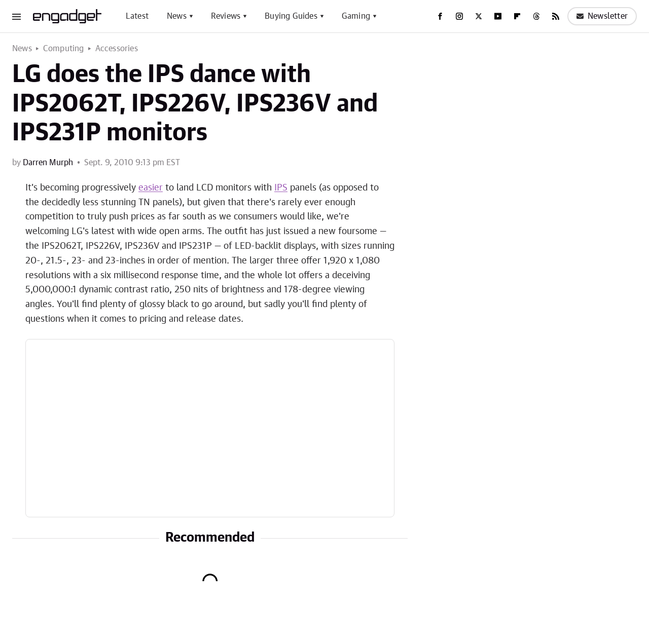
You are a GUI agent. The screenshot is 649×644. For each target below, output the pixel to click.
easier (151, 188)
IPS (281, 188)
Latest (137, 16)
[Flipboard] (517, 16)
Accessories (117, 49)
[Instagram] (459, 16)
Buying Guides (291, 16)
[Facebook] (440, 16)
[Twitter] (479, 16)
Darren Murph (48, 163)
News (177, 16)
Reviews (226, 16)
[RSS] (556, 16)
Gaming (356, 16)
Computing (64, 49)
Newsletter (602, 16)
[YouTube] (498, 16)
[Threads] (536, 16)
